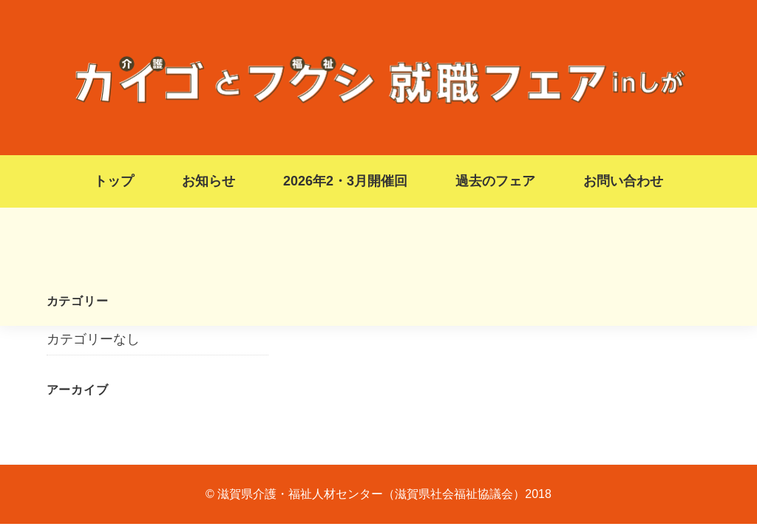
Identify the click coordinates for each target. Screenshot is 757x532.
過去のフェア (495, 181)
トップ (114, 181)
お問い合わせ (623, 181)
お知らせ (208, 181)
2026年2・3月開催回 (345, 181)
